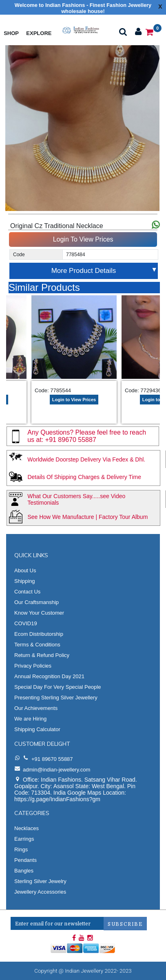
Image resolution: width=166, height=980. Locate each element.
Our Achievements (36, 708)
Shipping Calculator (37, 729)
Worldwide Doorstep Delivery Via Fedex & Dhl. (86, 459)
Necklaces (27, 828)
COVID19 (26, 623)
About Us (25, 570)
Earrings (24, 839)
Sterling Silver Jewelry (40, 881)
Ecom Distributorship (39, 634)
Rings (21, 849)
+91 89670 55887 (71, 440)
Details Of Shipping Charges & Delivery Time (84, 477)
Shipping (25, 581)
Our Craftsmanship (37, 602)
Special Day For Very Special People (58, 687)
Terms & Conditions (37, 645)
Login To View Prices (83, 239)
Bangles (24, 871)
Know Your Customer (39, 613)
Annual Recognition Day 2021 (49, 676)
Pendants (25, 860)
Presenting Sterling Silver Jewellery (56, 698)
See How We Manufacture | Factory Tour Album (87, 517)
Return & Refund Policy (42, 655)
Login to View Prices (74, 400)
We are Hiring (30, 719)
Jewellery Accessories (40, 892)
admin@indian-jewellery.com (56, 770)
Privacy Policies (33, 666)
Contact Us (27, 592)
